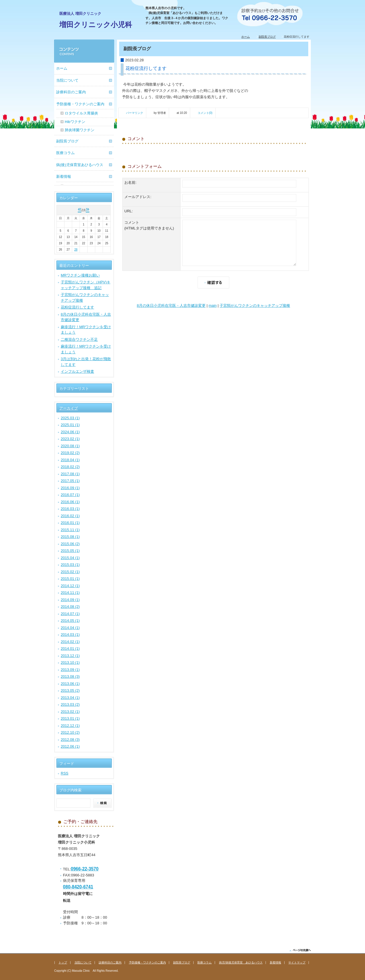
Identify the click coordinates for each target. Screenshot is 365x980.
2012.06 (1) (70, 746)
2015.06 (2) (70, 544)
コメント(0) (205, 113)
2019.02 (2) (70, 453)
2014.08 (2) (70, 607)
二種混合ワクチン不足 (79, 339)
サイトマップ (297, 962)
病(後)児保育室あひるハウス (80, 165)
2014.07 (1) (70, 614)
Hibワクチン (75, 122)
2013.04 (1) (70, 698)
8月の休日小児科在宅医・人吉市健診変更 (171, 306)
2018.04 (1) (70, 460)
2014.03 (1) (70, 635)
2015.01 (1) (70, 579)
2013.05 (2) (70, 690)
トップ (63, 962)
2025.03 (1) (70, 418)
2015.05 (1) (70, 551)
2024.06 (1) (70, 432)
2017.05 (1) (70, 481)
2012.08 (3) (70, 740)
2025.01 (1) (70, 425)
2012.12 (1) (70, 726)
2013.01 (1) (70, 718)
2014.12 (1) (70, 586)
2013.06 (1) (70, 684)
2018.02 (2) (70, 467)
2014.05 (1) (70, 621)
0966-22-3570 (85, 869)
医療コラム (65, 153)
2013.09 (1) (70, 670)
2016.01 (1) (70, 523)
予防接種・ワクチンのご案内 (80, 104)
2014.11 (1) (70, 593)
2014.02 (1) (70, 642)
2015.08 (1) (70, 537)
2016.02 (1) (70, 516)
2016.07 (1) (70, 495)
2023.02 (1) (70, 439)
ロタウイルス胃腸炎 (81, 113)
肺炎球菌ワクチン (80, 130)
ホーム (246, 37)
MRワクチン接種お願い (80, 275)
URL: (129, 211)
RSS (65, 773)
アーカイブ (69, 408)
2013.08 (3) (70, 676)
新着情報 (64, 177)
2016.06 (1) (70, 502)
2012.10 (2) (70, 732)
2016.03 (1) (70, 509)
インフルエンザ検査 (77, 371)
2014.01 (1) (70, 649)
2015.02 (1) (70, 572)
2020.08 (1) (70, 446)
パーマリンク (135, 113)
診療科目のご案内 (71, 92)
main (213, 306)
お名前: (130, 183)
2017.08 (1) (70, 474)
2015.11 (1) (70, 530)
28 (76, 250)
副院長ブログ (267, 37)
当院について (67, 80)
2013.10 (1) (70, 663)
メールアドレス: (138, 197)
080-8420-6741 (78, 887)
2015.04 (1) (70, 558)
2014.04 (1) (70, 628)
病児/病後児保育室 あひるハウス (241, 962)
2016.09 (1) (70, 488)
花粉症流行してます (77, 307)
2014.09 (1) (70, 600)
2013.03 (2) (70, 704)
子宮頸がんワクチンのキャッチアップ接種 (255, 306)
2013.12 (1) (70, 656)
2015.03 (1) (70, 565)
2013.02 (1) (70, 712)
